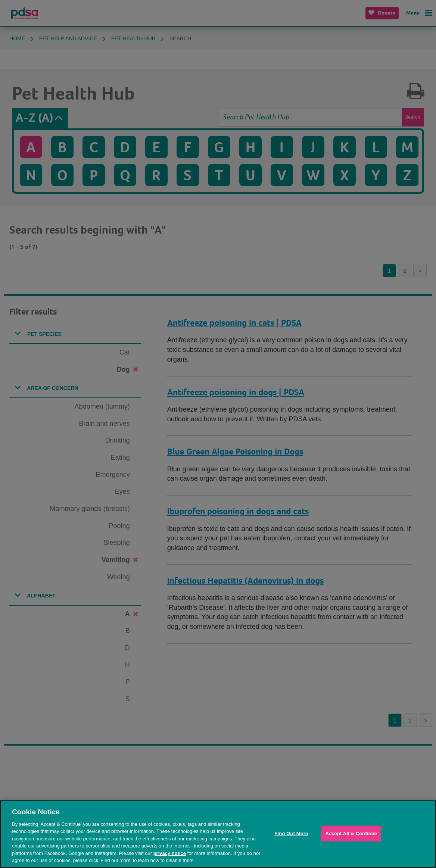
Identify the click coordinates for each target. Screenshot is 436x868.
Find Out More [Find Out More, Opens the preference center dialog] (291, 833)
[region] (218, 834)
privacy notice (170, 853)
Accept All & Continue (351, 833)
